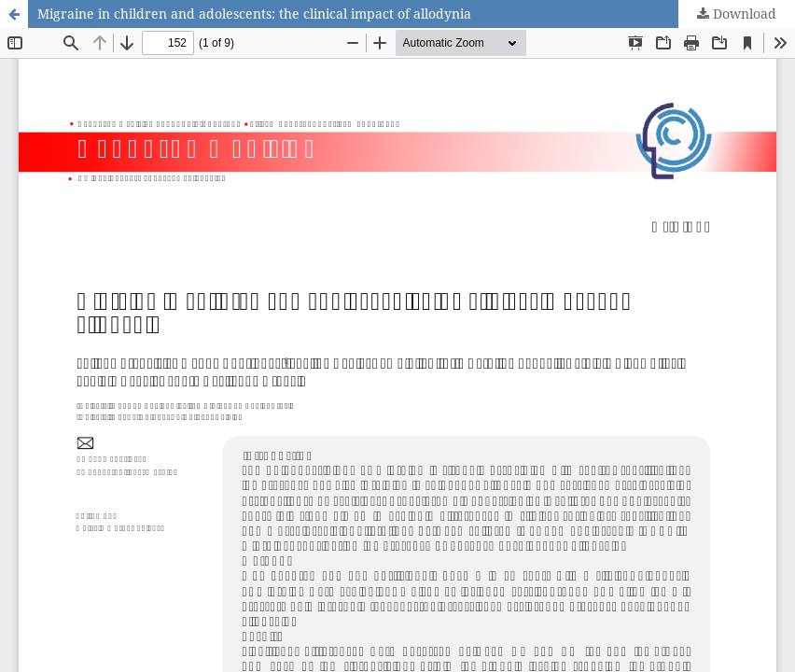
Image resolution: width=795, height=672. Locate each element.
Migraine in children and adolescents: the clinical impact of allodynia (254, 14)
